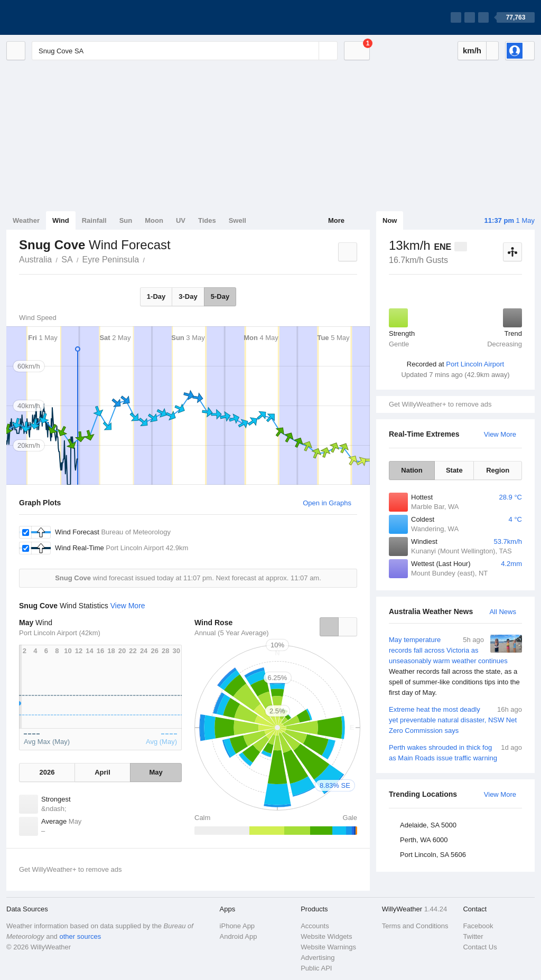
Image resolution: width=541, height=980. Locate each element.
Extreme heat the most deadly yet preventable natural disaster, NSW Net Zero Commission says (455, 719)
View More (500, 434)
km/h (472, 50)
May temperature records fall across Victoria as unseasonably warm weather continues (455, 666)
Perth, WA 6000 (424, 840)
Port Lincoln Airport (475, 364)
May (156, 772)
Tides (207, 220)
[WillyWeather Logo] (56, 17)
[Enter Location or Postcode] (185, 51)
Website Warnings (328, 947)
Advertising (318, 958)
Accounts (315, 926)
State (454, 470)
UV (181, 220)
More (336, 220)
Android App (239, 936)
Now (390, 220)
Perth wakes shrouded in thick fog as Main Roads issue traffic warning (455, 752)
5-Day (220, 296)
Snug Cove (151, 259)
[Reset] (310, 51)
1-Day (156, 296)
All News (503, 612)
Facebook (478, 926)
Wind (61, 220)
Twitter (473, 936)
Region (498, 470)
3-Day (188, 296)
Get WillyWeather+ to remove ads (440, 404)
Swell (237, 220)
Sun (126, 220)
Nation (412, 470)
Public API (316, 968)
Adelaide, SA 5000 (428, 825)
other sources (80, 936)
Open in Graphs (327, 503)
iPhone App (237, 926)
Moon (154, 220)
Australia (35, 260)
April (102, 772)
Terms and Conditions (415, 926)
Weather (26, 220)
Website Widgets (326, 936)
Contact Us (480, 947)
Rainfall (94, 220)
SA (67, 260)
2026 (47, 772)
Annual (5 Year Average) (232, 633)
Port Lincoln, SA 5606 (433, 855)
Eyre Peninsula (111, 260)
